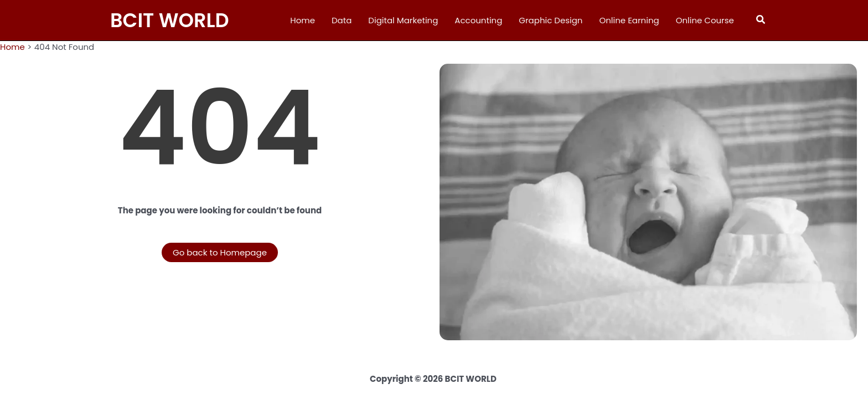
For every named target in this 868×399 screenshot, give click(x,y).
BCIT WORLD (170, 20)
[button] (761, 21)
